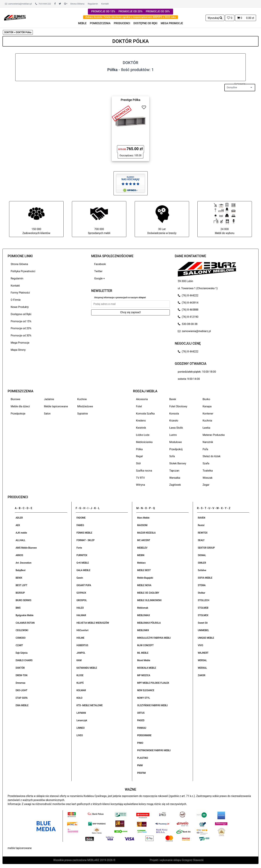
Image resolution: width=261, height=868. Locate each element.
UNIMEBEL (204, 630)
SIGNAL (202, 555)
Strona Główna (77, 4)
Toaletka (208, 471)
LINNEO (81, 728)
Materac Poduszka (214, 435)
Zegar (206, 485)
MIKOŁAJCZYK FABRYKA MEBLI (154, 638)
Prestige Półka (130, 100)
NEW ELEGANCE (146, 690)
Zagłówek (175, 485)
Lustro (173, 435)
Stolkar (202, 593)
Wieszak (208, 478)
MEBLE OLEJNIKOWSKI (149, 600)
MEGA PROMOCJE (172, 23)
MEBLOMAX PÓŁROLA (149, 623)
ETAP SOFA (22, 698)
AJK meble (21, 533)
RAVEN (202, 518)
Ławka (206, 428)
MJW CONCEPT (145, 645)
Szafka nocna (144, 471)
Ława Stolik (176, 428)
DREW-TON (21, 675)
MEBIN (141, 555)
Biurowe (15, 399)
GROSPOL (82, 600)
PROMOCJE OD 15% (103, 11)
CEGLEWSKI (22, 630)
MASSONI (142, 525)
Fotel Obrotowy (178, 406)
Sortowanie (240, 84)
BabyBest (21, 570)
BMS (18, 608)
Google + (100, 278)
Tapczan (174, 471)
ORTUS (141, 713)
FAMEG (80, 525)
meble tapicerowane (20, 848)
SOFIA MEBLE (205, 578)
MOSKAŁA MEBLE (147, 668)
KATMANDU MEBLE (87, 668)
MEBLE (82, 23)
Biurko (206, 399)
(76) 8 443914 (188, 303)
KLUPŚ (80, 683)
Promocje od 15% (21, 321)
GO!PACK (81, 593)
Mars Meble (143, 518)
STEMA (202, 585)
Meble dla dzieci (20, 406)
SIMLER (202, 563)
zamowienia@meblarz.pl (18, 4)
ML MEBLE (143, 653)
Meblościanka (144, 442)
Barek (173, 399)
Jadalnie (49, 399)
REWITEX (203, 533)
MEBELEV (142, 548)
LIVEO (80, 735)
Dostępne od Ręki (21, 314)
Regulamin (93, 4)
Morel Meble (144, 660)
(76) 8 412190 (188, 317)
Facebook (100, 264)
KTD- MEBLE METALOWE (90, 705)
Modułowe (176, 442)
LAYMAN (81, 713)
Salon (47, 414)
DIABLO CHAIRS (24, 660)
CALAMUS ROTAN (25, 623)
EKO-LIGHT (21, 690)
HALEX (80, 608)
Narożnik (208, 442)
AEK (18, 525)
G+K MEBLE (83, 563)
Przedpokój (176, 449)
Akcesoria (142, 399)
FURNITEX (82, 555)
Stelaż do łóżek (212, 456)
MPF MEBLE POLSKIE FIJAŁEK (153, 683)
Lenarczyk (82, 720)
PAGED (141, 720)
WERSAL (202, 660)
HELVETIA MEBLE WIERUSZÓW (93, 623)
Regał (139, 456)
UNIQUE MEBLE (206, 638)
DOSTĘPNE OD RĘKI (145, 23)
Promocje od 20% (21, 328)
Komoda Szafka (145, 414)
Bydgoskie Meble (25, 615)
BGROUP (20, 593)
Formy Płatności (20, 293)
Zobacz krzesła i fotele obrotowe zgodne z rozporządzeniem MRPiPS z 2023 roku (130, 17)
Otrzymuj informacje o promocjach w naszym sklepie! (120, 297)
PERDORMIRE (144, 735)
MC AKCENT (144, 540)
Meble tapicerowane (56, 406)
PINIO (140, 743)
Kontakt (105, 4)
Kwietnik (141, 428)
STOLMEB (203, 608)
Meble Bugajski (145, 578)
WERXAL (202, 668)
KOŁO (80, 698)
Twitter (98, 271)
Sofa (172, 456)
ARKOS (19, 555)
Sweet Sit (203, 623)
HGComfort (83, 630)
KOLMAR (81, 690)
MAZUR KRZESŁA (146, 533)
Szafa (206, 463)
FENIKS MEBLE (84, 533)
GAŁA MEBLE (84, 570)
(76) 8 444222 (188, 295)
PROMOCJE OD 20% (130, 11)
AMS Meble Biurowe (26, 548)
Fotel (139, 406)
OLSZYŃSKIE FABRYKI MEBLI (152, 705)
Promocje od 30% (21, 336)
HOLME (80, 638)
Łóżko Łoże (143, 435)
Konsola (174, 414)
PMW (140, 765)
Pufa (205, 449)
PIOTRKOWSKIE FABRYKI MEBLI (154, 750)
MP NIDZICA (144, 675)
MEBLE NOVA (144, 585)
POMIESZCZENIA (100, 23)
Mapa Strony (18, 350)
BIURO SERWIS (23, 600)
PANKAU (142, 728)
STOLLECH (204, 600)
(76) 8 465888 (188, 310)
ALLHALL (21, 540)
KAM (79, 660)
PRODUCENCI (122, 23)
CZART (19, 645)
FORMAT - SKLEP (86, 540)
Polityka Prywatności (23, 271)
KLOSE (80, 675)
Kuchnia (207, 421)
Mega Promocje (20, 343)
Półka (139, 449)
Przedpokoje (18, 414)
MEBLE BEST (144, 570)
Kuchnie (82, 399)
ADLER (19, 518)
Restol (201, 525)
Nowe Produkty (20, 307)
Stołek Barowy (178, 463)
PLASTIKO (143, 758)
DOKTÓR (20, 668)
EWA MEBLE (22, 705)
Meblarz (141, 563)
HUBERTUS (82, 645)
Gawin (80, 578)
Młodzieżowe (85, 406)
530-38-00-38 (188, 324)
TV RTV (140, 478)
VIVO (201, 645)
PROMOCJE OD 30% (158, 11)
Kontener (208, 414)
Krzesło (174, 421)
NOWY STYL (144, 698)
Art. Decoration (24, 563)
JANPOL (81, 653)
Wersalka (175, 478)
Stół (138, 463)
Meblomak (143, 608)
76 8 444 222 (43, 4)
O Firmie (16, 300)
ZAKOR (202, 675)
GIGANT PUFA (84, 585)
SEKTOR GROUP (206, 548)
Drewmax (21, 683)
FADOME (81, 518)
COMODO (21, 638)
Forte (79, 548)
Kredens (141, 421)
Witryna (140, 485)
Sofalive (202, 570)
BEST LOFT (21, 585)
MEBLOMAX (143, 615)
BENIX (19, 578)
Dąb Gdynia (22, 653)
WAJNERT (203, 653)
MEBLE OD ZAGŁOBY (148, 593)
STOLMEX (203, 615)
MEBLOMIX (143, 630)
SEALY (201, 540)
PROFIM (141, 773)
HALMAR (81, 615)
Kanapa (207, 406)
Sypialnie (83, 414)
